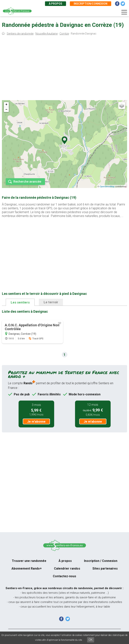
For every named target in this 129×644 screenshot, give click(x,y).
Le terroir (51, 302)
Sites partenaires (105, 569)
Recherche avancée (27, 182)
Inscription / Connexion (101, 561)
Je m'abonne (36, 422)
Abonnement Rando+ (27, 569)
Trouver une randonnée (29, 561)
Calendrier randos (67, 569)
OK (91, 640)
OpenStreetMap (107, 186)
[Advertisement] (64, 69)
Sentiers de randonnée (20, 34)
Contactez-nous (64, 576)
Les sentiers (20, 302)
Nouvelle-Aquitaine (47, 34)
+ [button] (6, 105)
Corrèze (64, 34)
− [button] (6, 110)
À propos (56, 4)
